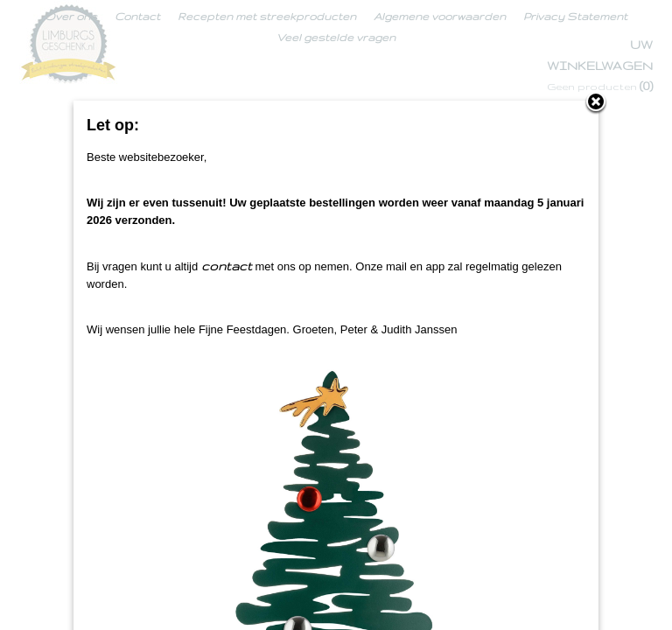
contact (227, 266)
